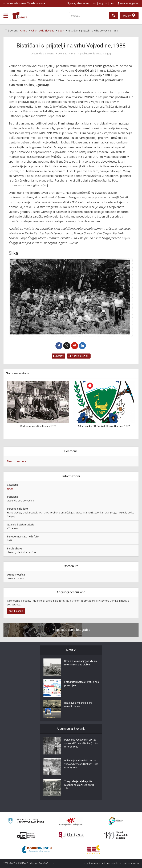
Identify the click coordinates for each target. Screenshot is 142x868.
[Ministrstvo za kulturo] (26, 821)
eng (101, 3)
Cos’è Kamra (91, 863)
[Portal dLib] (26, 835)
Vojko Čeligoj (103, 54)
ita (106, 3)
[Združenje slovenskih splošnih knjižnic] (71, 835)
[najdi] (113, 16)
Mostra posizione (17, 461)
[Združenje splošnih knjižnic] (93, 849)
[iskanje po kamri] (89, 16)
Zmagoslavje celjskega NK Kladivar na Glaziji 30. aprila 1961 (79, 785)
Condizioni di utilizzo (110, 863)
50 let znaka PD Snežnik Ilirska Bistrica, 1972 (104, 426)
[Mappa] (129, 16)
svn (95, 3)
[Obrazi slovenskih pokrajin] (116, 835)
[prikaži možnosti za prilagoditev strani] (78, 3)
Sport (10, 489)
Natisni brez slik (79, 356)
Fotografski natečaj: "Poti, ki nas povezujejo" (82, 684)
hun (112, 3)
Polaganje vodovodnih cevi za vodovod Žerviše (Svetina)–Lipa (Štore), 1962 (81, 743)
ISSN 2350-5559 (131, 863)
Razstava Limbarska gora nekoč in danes (78, 705)
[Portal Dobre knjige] (37, 849)
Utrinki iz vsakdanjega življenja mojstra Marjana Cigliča (81, 663)
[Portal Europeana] (116, 821)
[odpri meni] (6, 16)
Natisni (58, 356)
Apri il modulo (16, 611)
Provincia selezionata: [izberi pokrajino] (24, 3)
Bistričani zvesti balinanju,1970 (38, 426)
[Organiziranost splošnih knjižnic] (71, 821)
